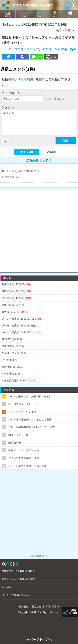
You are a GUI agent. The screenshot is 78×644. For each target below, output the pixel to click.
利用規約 (24, 606)
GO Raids (6, 587)
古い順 (51, 152)
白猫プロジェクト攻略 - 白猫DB (18, 571)
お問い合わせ (52, 606)
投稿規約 (27, 79)
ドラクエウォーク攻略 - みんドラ (19, 579)
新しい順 (27, 152)
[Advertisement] (39, 229)
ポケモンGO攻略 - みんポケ (33, 5)
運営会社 (37, 606)
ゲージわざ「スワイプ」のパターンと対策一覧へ (42, 49)
